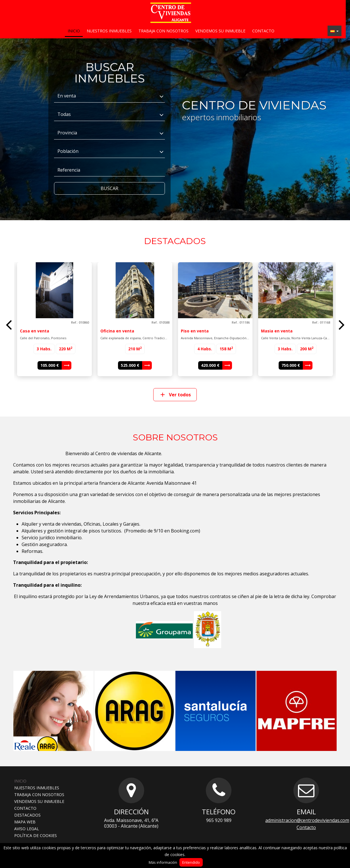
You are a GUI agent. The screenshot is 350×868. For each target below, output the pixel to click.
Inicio (74, 31)
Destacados (27, 815)
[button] (335, 31)
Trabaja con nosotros (163, 31)
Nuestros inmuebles (109, 31)
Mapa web (25, 822)
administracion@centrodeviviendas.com (307, 820)
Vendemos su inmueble (220, 31)
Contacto (263, 31)
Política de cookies (36, 835)
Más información (163, 862)
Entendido (191, 862)
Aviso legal (27, 829)
